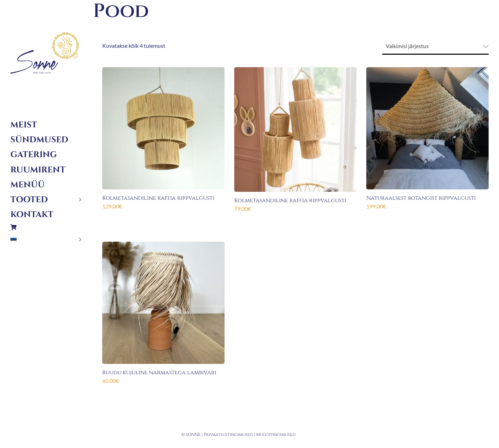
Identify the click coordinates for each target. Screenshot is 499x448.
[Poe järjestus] (435, 46)
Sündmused (39, 140)
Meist (24, 125)
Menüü (28, 185)
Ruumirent (38, 170)
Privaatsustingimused (228, 434)
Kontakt (32, 215)
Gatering (34, 155)
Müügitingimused (276, 434)
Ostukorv (46, 227)
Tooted (29, 200)
